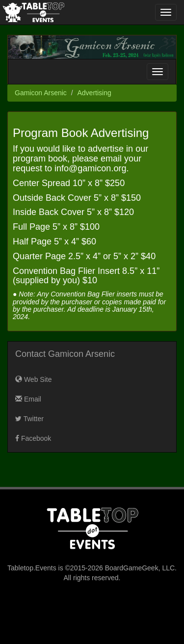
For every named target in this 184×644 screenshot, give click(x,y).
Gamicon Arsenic (41, 93)
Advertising (94, 93)
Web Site (33, 379)
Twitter (29, 419)
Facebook (33, 438)
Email (28, 399)
